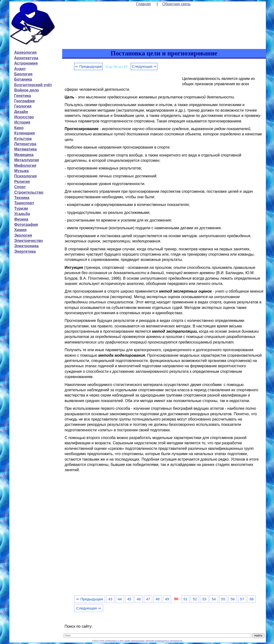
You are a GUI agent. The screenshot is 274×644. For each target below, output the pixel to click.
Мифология (25, 166)
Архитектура (26, 58)
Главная (144, 4)
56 (233, 599)
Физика (21, 219)
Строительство (29, 192)
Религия (22, 182)
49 (167, 599)
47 (148, 599)
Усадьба (22, 214)
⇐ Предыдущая (88, 66)
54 (214, 599)
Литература (25, 144)
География (24, 101)
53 (204, 599)
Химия (20, 230)
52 (195, 599)
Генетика (23, 96)
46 (139, 599)
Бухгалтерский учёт (33, 85)
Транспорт (24, 203)
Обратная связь (177, 4)
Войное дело (27, 90)
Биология (23, 74)
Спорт (20, 187)
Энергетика (25, 251)
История (22, 122)
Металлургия (27, 160)
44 (120, 599)
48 (158, 599)
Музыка (21, 171)
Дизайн (21, 112)
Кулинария (24, 133)
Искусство (24, 117)
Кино (19, 128)
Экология (23, 235)
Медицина (24, 155)
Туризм (21, 208)
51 (185, 599)
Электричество (28, 241)
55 (223, 599)
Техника (22, 198)
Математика (25, 149)
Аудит (20, 69)
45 (129, 599)
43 (110, 599)
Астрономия (26, 63)
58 (252, 599)
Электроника (26, 246)
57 (242, 599)
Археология (25, 52)
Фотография (26, 225)
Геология (23, 106)
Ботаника (23, 79)
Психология (25, 176)
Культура (23, 139)
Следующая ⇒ (144, 66)
